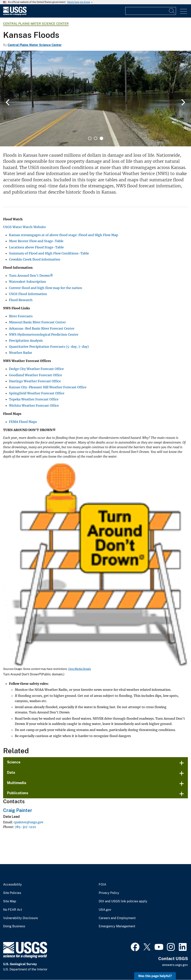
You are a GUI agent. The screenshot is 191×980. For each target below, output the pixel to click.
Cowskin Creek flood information (35, 259)
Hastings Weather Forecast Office (35, 381)
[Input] (151, 11)
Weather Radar (20, 353)
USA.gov (105, 910)
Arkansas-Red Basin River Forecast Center (42, 328)
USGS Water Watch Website (24, 227)
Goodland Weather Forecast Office (36, 375)
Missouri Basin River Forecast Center (37, 322)
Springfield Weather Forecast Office (37, 393)
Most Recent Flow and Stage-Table (36, 241)
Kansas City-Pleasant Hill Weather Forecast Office (48, 387)
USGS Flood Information (28, 294)
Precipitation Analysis (26, 341)
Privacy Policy (109, 893)
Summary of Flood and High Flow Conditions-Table (49, 253)
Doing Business (14, 926)
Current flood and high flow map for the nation (46, 288)
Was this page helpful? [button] (155, 976)
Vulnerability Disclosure (20, 918)
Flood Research (21, 300)
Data (11, 772)
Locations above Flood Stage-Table (36, 247)
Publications (18, 793)
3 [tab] (101, 138)
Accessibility (12, 885)
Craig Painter (18, 810)
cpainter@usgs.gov (28, 822)
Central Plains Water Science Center (36, 24)
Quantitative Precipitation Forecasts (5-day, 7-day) (49, 347)
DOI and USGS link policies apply (123, 901)
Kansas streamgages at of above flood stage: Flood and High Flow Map (64, 235)
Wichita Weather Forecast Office (34, 406)
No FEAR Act (13, 910)
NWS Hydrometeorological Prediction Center (44, 334)
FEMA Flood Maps (23, 422)
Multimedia (17, 783)
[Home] (15, 14)
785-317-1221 (25, 827)
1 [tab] (90, 138)
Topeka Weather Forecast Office (34, 399)
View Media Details (80, 669)
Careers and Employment (117, 918)
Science (14, 762)
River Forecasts (21, 316)
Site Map (10, 901)
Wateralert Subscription (28, 282)
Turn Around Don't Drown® (31, 276)
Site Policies (12, 893)
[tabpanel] (95, 99)
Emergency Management (117, 926)
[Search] (172, 11)
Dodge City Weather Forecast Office (36, 369)
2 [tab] (96, 138)
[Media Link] (95, 565)
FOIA (102, 885)
